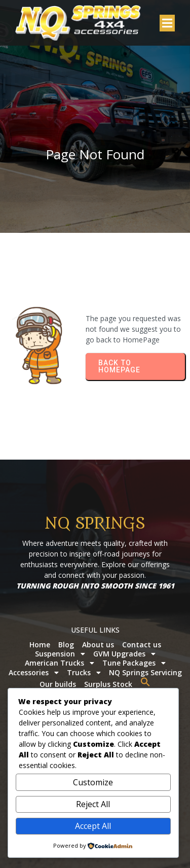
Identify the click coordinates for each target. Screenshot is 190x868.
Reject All (93, 804)
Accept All (93, 826)
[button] (145, 682)
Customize (93, 782)
